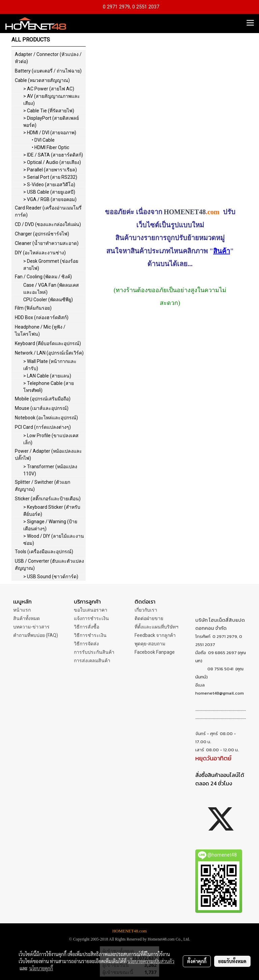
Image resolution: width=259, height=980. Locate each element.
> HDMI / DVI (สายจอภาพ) (50, 133)
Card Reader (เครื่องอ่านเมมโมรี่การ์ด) (48, 211)
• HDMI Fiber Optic (50, 147)
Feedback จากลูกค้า (155, 635)
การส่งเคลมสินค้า (92, 661)
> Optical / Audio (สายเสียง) (52, 162)
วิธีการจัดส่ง (86, 644)
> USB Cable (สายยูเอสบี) (49, 192)
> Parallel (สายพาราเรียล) (50, 170)
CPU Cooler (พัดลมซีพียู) (48, 300)
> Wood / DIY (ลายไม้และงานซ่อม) (54, 540)
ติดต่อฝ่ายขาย (149, 618)
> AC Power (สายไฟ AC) (49, 89)
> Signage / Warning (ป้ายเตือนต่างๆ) (50, 525)
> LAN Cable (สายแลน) (47, 376)
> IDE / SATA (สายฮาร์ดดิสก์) (53, 155)
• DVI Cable (43, 140)
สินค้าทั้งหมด (26, 618)
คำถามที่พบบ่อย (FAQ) (36, 635)
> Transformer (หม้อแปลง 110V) (50, 470)
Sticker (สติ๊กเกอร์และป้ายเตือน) (48, 499)
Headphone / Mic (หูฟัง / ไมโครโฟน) (40, 330)
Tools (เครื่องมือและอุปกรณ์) (44, 552)
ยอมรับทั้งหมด (232, 961)
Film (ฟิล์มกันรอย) (33, 308)
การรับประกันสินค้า (94, 652)
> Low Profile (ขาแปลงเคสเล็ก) (51, 439)
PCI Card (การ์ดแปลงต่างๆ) (43, 427)
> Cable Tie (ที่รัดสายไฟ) (49, 111)
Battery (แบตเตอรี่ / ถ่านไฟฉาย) (48, 71)
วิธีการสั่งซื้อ (87, 627)
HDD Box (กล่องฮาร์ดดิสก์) (42, 317)
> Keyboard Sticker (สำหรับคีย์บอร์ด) (52, 511)
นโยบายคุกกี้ (41, 968)
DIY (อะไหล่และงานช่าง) (40, 253)
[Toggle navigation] (250, 23)
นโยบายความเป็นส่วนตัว (151, 961)
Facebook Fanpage (155, 652)
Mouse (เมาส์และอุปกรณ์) (42, 408)
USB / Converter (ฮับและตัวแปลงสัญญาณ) (49, 565)
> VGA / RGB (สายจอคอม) (50, 199)
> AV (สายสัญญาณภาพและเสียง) (52, 100)
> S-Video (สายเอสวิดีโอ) (49, 185)
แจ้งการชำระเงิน (91, 618)
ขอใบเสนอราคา (91, 610)
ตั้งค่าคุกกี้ (197, 961)
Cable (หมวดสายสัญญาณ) (42, 80)
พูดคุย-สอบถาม (150, 644)
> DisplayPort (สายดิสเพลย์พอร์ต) (51, 122)
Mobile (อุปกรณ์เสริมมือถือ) (43, 399)
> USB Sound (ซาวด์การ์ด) (51, 577)
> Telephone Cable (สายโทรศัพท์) (49, 387)
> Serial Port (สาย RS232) (50, 177)
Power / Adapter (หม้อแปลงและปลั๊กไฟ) (48, 455)
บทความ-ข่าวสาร (31, 627)
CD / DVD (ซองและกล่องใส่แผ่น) (48, 224)
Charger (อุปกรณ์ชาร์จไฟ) (42, 234)
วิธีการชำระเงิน (90, 635)
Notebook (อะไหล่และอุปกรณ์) (46, 418)
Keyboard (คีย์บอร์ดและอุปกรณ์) (48, 343)
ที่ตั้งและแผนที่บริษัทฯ (156, 627)
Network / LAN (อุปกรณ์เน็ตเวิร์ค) (49, 353)
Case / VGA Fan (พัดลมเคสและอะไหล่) (51, 289)
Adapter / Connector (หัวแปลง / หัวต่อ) (48, 58)
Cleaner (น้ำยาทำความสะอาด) (47, 243)
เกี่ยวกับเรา (146, 610)
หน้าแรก (22, 610)
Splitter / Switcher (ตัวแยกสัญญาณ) (42, 486)
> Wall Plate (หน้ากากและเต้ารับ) (50, 365)
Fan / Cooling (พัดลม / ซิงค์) (43, 277)
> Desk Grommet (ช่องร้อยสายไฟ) (51, 265)
